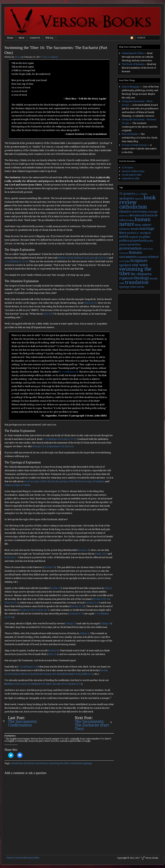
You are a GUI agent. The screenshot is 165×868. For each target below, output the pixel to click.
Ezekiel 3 (53, 651)
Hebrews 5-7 (11, 557)
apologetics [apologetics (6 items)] (127, 198)
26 (60, 674)
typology (87, 763)
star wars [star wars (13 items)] (140, 265)
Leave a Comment (50, 57)
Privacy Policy (32, 858)
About (21, 38)
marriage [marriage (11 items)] (147, 229)
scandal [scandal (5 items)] (142, 257)
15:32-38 (29, 684)
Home (10, 38)
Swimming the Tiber (133, 53)
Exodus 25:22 (77, 606)
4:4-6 (71, 446)
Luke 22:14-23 (101, 258)
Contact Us (35, 38)
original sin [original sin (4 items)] (135, 237)
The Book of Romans (133, 64)
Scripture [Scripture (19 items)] (139, 261)
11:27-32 (71, 439)
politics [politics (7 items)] (124, 241)
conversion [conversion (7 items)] (139, 212)
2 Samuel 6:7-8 (76, 614)
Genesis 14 (83, 550)
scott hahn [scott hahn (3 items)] (124, 261)
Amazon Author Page (133, 171)
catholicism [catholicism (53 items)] (133, 207)
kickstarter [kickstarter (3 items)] (125, 229)
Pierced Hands (130, 134)
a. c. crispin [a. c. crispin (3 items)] (141, 194)
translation (76, 763)
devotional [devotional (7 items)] (137, 215)
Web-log (49, 38)
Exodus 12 (49, 567)
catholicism (17, 763)
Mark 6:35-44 (41, 684)
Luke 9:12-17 (62, 684)
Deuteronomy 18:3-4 (47, 674)
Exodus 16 (55, 588)
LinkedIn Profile (131, 178)
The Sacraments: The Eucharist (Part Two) (92, 725)
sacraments (41, 763)
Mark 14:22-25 (85, 258)
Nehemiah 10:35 (71, 674)
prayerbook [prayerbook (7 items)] (138, 241)
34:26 (14, 674)
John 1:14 (52, 654)
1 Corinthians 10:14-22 (54, 439)
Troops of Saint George (134, 145)
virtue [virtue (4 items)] (141, 287)
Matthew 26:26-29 (67, 258)
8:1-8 (52, 684)
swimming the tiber (59, 763)
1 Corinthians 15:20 (28, 667)
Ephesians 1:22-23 (58, 446)
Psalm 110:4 (101, 554)
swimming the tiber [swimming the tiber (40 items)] (135, 271)
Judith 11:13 (87, 674)
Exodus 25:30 (26, 610)
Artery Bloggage (131, 87)
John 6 (108, 588)
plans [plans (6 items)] (146, 237)
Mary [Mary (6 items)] (123, 233)
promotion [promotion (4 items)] (134, 244)
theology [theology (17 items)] (142, 278)
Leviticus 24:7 (41, 610)
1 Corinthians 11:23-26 (16, 261)
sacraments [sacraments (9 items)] (128, 257)
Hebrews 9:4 (11, 603)
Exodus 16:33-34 (101, 599)
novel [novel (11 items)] (124, 237)
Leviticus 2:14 (25, 674)
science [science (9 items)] (153, 257)
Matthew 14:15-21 (14, 684)
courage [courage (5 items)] (153, 212)
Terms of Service (15, 858)
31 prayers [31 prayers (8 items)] (127, 194)
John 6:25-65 (90, 303)
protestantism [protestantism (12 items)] (130, 248)
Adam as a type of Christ (17, 485)
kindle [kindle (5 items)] (135, 229)
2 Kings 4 (84, 633)
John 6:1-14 (76, 684)
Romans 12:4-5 (40, 446)
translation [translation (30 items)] (137, 282)
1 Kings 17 (70, 623)
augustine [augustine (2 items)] (139, 199)
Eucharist (29, 763)
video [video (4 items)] (133, 287)
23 (34, 674)
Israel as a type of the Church (39, 481)
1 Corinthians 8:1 (69, 372)
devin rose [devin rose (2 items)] (124, 216)
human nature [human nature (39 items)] (135, 222)
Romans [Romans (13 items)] (136, 252)
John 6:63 (48, 314)
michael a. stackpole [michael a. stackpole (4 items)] (139, 233)
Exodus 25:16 (92, 603)
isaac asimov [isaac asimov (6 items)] (143, 225)
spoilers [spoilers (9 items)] (125, 265)
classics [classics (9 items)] (125, 211)
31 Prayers (127, 168)
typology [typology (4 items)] (124, 287)
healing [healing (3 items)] (130, 220)
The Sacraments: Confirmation (23, 723)
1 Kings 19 (106, 623)
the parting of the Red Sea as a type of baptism (80, 481)
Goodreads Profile (132, 175)
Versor (18, 57)
